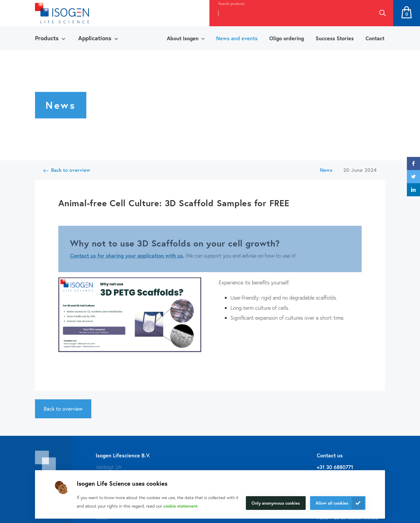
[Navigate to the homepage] (62, 13)
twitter (413, 177)
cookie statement (180, 506)
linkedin (413, 190)
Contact (375, 38)
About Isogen (183, 38)
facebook (413, 163)
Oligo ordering (287, 38)
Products (47, 38)
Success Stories (335, 38)
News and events (237, 38)
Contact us (83, 256)
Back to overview (71, 170)
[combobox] (290, 13)
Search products (231, 4)
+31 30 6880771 (335, 467)
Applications (95, 38)
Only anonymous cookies (276, 503)
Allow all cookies (332, 503)
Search (382, 13)
